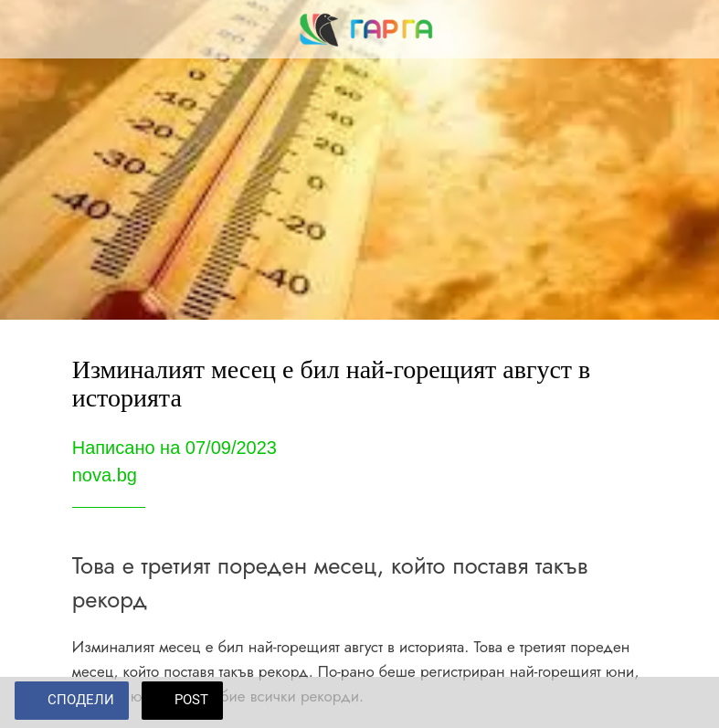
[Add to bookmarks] (682, 702)
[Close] (29, 29)
